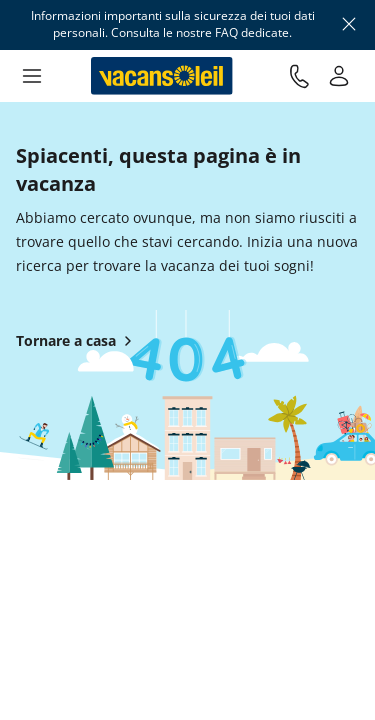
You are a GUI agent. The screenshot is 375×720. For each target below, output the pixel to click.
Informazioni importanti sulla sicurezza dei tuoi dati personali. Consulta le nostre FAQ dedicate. (173, 24)
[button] (32, 76)
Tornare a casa (78, 341)
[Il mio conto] (339, 76)
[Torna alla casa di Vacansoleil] (162, 76)
